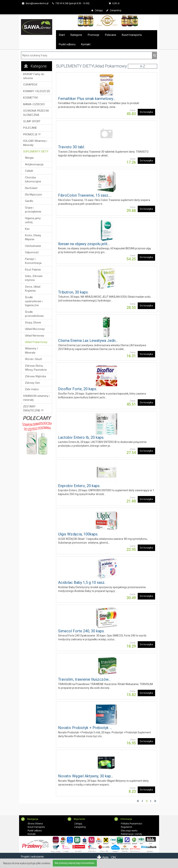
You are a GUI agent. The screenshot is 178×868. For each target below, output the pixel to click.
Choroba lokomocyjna (33, 179)
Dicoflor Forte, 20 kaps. (78, 389)
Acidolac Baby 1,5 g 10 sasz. (82, 582)
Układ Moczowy (35, 329)
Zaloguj (97, 10)
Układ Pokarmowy (36, 342)
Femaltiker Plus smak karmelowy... (87, 99)
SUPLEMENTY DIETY (36, 151)
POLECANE (30, 128)
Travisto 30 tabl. (71, 147)
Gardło (29, 201)
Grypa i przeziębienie (33, 210)
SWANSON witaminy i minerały (36, 398)
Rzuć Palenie (33, 270)
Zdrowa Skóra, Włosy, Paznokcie (36, 368)
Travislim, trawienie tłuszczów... (84, 679)
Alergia (29, 158)
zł (114, 3)
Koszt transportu (132, 35)
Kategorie (76, 35)
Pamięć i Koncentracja (33, 261)
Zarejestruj (114, 10)
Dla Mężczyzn (33, 195)
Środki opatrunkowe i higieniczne (34, 301)
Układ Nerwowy (35, 336)
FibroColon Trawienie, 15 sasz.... (85, 195)
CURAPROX (30, 85)
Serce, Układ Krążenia (33, 289)
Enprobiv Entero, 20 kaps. (79, 486)
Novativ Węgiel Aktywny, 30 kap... (86, 776)
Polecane (111, 35)
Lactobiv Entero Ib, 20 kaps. (81, 437)
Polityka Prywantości (132, 824)
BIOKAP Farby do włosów (34, 76)
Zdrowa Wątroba (35, 376)
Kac (27, 229)
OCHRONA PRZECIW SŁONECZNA (36, 113)
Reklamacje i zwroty (131, 834)
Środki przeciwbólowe (34, 314)
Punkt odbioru (67, 44)
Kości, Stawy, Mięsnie (33, 237)
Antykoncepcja (34, 164)
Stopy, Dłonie (33, 323)
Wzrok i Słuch (33, 359)
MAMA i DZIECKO (34, 104)
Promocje (94, 35)
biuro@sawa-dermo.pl (35, 3)
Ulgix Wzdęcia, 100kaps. (78, 534)
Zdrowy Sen (32, 383)
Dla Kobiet (31, 188)
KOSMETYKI (31, 98)
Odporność (32, 252)
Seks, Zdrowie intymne (34, 278)
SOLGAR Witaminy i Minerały (35, 143)
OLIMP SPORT (32, 121)
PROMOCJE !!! (32, 134)
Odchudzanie (33, 246)
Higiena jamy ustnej (33, 220)
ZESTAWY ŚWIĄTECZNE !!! (33, 408)
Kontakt (86, 44)
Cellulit (29, 171)
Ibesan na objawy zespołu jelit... (84, 244)
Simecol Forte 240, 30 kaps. (81, 631)
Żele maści (32, 389)
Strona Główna (35, 824)
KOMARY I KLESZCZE (37, 91)
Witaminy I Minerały (31, 350)
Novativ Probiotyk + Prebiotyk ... (85, 728)
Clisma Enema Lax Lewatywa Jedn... (88, 341)
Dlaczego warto (129, 831)
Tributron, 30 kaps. (73, 292)
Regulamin (127, 827)
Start (62, 35)
